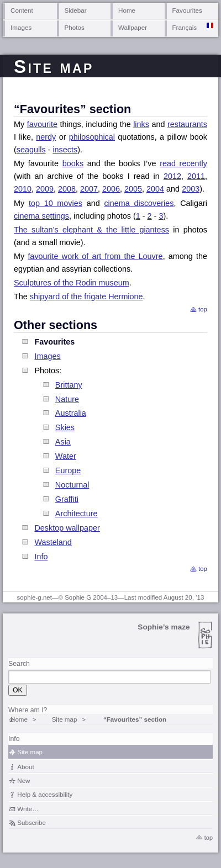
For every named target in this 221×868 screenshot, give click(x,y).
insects (65, 150)
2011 (196, 176)
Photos (75, 27)
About (25, 767)
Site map (65, 719)
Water (66, 456)
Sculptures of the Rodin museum (72, 283)
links (141, 124)
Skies (65, 427)
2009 (45, 189)
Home (127, 10)
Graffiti (67, 499)
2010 (23, 189)
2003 (191, 189)
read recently (183, 163)
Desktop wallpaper (67, 528)
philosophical (92, 137)
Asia (63, 442)
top (203, 309)
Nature (67, 399)
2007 (89, 189)
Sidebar (76, 10)
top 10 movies (56, 203)
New (23, 780)
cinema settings (41, 216)
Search (19, 664)
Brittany (69, 385)
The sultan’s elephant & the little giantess (91, 230)
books (73, 163)
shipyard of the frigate (86, 297)
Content (22, 10)
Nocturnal (72, 485)
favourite (42, 124)
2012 (172, 176)
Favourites (187, 10)
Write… (28, 809)
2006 (111, 189)
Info (41, 557)
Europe (68, 470)
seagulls (31, 150)
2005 (133, 189)
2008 (67, 189)
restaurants (187, 124)
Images (21, 27)
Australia (71, 413)
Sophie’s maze (164, 627)
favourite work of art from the (95, 256)
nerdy (46, 137)
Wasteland (53, 542)
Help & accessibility (45, 794)
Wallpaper (133, 27)
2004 (155, 189)
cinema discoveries (139, 203)
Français (185, 27)
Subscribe (31, 822)
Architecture (77, 514)
